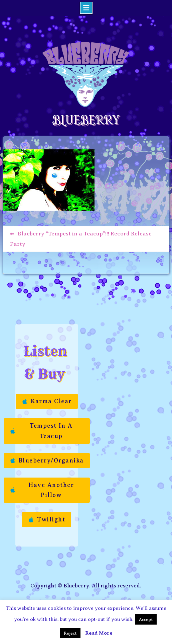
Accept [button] (146, 619)
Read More (99, 633)
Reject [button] (70, 633)
